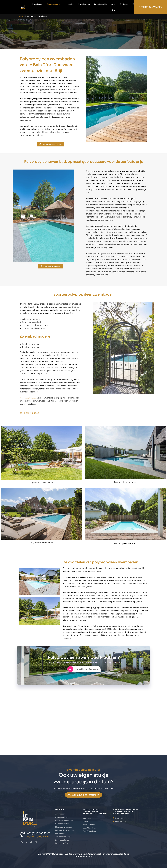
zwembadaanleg (116, 854)
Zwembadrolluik (100, 4)
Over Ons (113, 7)
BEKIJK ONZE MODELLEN (31, 413)
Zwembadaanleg (55, 7)
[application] (61, 4)
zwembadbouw (98, 854)
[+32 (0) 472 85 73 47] (23, 831)
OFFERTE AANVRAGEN (150, 7)
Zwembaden (37, 4)
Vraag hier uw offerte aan (82, 669)
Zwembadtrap (84, 4)
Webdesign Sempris (84, 856)
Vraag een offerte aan (29, 398)
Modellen (70, 4)
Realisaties (124, 4)
